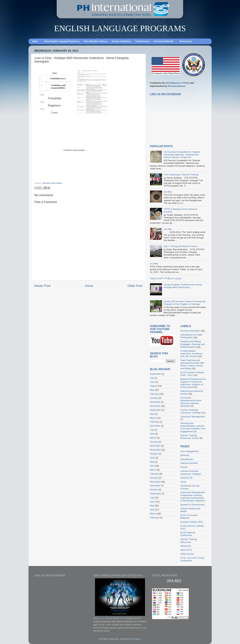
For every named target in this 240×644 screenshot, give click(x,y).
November (155, 406)
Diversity (185, 455)
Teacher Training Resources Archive (190, 437)
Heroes (184, 467)
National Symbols (189, 463)
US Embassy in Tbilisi (178, 83)
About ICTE (186, 550)
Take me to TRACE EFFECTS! (108, 618)
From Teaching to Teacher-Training (181, 175)
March (153, 418)
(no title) (168, 192)
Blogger (137, 639)
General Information (52, 183)
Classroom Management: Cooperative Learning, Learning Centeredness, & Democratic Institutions (193, 496)
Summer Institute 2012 (192, 522)
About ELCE (186, 478)
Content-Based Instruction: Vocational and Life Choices (191, 354)
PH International (176, 86)
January (154, 398)
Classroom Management (193, 417)
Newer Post (42, 286)
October (154, 454)
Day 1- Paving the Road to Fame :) (181, 246)
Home (89, 286)
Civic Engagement (189, 451)
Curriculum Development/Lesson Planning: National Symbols (191, 402)
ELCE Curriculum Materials (189, 517)
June (152, 382)
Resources (186, 546)
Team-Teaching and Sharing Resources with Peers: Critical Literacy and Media (192, 364)
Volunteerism (187, 459)
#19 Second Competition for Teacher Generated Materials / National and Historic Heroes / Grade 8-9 (182, 155)
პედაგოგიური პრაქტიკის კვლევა (166, 278)
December (155, 402)
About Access (187, 554)
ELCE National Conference (188, 534)
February (154, 394)
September (155, 374)
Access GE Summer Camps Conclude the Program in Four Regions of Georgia (185, 303)
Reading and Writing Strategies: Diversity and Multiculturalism (192, 344)
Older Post (135, 286)
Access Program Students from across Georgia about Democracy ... (183, 286)
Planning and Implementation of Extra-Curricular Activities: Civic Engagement (193, 427)
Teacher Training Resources (189, 541)
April (152, 434)
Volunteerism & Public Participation (191, 336)
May (152, 390)
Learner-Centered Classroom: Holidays (191, 411)
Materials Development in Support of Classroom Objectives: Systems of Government (193, 383)
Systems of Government (192, 505)
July (152, 378)
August (153, 386)
